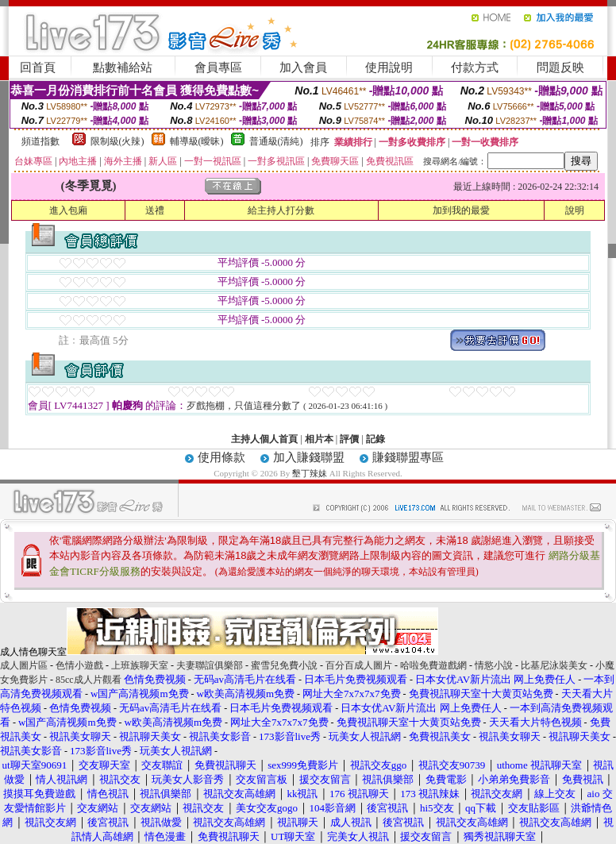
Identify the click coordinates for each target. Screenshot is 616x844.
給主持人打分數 (281, 210)
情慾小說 (494, 665)
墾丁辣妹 (310, 473)
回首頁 (38, 67)
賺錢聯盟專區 (408, 457)
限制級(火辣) (117, 141)
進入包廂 (68, 210)
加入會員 (303, 67)
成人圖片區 (24, 665)
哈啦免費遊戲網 (433, 665)
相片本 (319, 439)
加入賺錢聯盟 (309, 457)
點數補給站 (123, 67)
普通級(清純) (276, 141)
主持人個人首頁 (264, 439)
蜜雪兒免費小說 (284, 665)
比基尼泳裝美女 (554, 665)
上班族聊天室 (140, 665)
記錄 (375, 439)
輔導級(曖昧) (197, 141)
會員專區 (218, 67)
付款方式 (475, 67)
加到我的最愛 (461, 210)
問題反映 (560, 67)
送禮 (155, 210)
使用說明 (389, 67)
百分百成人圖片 (359, 665)
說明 (575, 210)
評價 (349, 439)
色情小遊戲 (79, 665)
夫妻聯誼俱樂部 (210, 665)
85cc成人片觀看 (89, 680)
